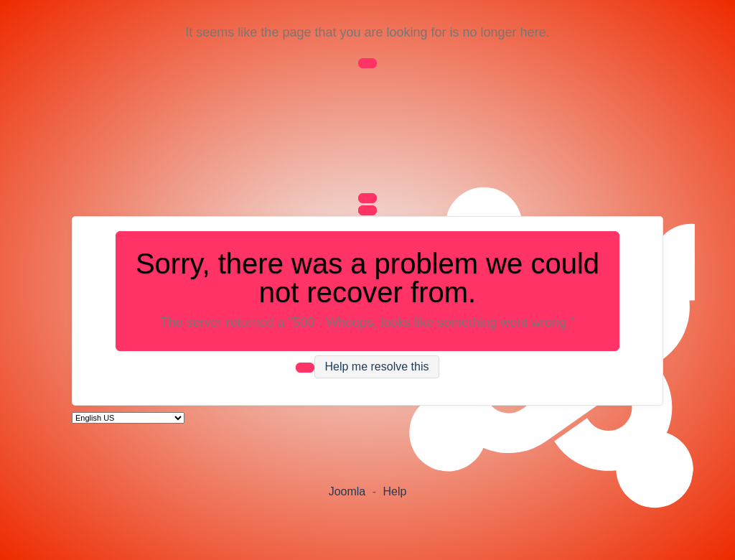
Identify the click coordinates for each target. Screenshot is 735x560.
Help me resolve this (377, 367)
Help (394, 491)
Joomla (347, 491)
